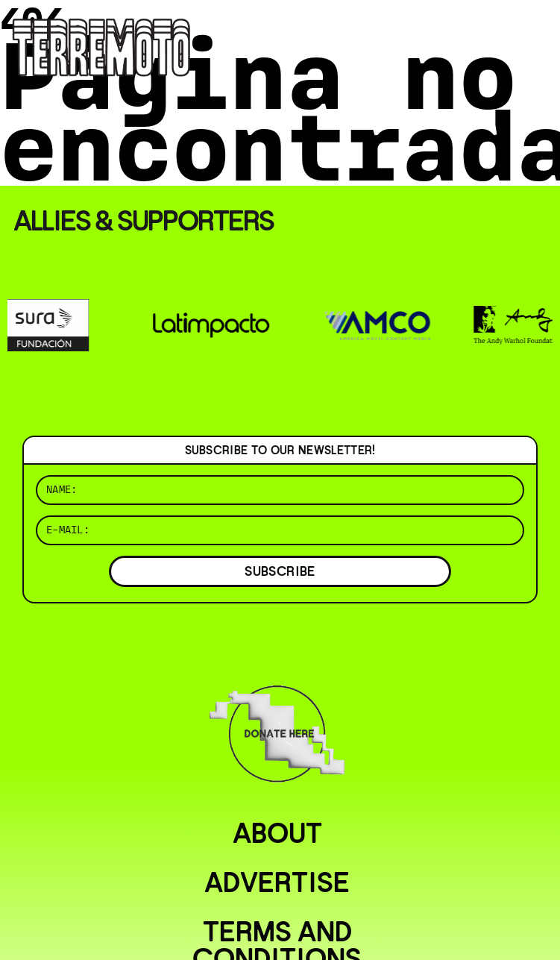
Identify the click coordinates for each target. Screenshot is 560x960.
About (277, 833)
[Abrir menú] (536, 30)
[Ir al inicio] (101, 46)
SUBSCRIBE (280, 571)
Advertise (277, 882)
